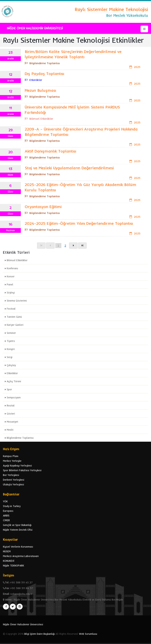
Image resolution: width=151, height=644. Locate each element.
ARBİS (6, 515)
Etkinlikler (12, 373)
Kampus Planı (11, 456)
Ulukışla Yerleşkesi (13, 484)
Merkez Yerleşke (12, 461)
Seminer (11, 333)
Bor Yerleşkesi (11, 475)
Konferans (12, 268)
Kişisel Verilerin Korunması (18, 547)
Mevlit (10, 430)
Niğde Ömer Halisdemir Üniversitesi (23, 624)
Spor (9, 389)
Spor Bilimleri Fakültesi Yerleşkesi (22, 470)
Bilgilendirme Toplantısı (20, 438)
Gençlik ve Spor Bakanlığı (17, 525)
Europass (8, 511)
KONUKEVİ (9, 561)
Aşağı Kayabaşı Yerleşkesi (17, 465)
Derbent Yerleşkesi (14, 480)
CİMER (6, 520)
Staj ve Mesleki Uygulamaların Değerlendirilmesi (69, 168)
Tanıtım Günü (14, 317)
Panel (10, 284)
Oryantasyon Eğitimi (43, 207)
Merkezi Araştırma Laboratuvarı (21, 556)
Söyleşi (11, 292)
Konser (11, 276)
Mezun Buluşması (40, 90)
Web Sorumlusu (88, 634)
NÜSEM (7, 551)
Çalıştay (11, 365)
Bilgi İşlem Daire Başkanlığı (40, 634)
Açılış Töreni (14, 381)
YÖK (5, 501)
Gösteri (11, 414)
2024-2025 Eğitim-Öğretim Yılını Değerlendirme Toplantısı (79, 223)
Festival (11, 309)
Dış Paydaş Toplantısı (44, 74)
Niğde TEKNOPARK (13, 565)
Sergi (10, 357)
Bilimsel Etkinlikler (17, 260)
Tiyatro (11, 341)
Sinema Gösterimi (17, 301)
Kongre (11, 349)
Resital (11, 405)
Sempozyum (14, 397)
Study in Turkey (12, 506)
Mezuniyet (12, 422)
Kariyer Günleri (15, 325)
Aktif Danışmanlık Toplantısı (50, 151)
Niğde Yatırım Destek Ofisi (18, 530)
